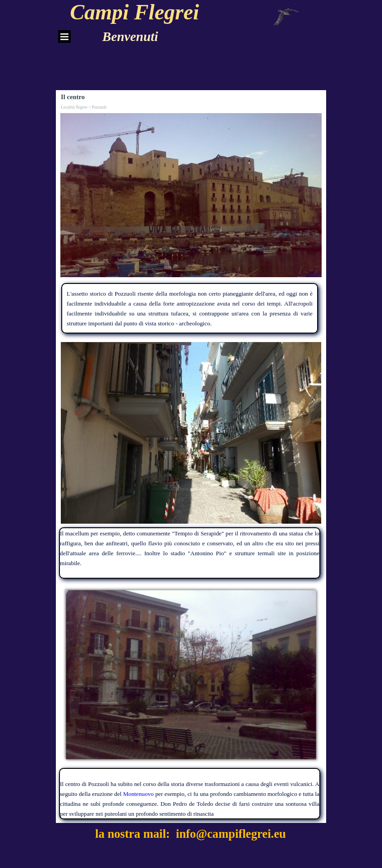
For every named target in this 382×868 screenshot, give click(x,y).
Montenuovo (138, 794)
